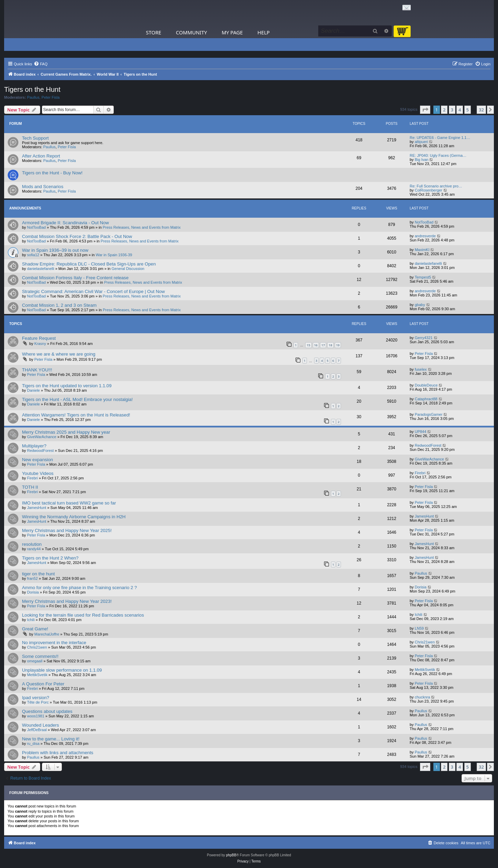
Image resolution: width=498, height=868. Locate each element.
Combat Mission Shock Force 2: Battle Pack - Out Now (77, 236)
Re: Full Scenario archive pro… (436, 186)
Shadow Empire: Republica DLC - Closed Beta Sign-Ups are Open (89, 264)
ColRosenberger (429, 190)
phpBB (231, 855)
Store (154, 32)
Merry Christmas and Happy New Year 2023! (67, 601)
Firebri (32, 478)
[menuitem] (41, 64)
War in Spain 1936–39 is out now (55, 250)
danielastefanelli (41, 269)
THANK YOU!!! (37, 370)
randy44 (34, 549)
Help (264, 32)
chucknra (423, 697)
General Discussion (128, 269)
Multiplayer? (34, 446)
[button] (425, 110)
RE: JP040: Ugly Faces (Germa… (438, 155)
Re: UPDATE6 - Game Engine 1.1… (440, 138)
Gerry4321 (424, 338)
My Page (232, 32)
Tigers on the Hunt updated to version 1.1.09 (67, 386)
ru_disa (33, 744)
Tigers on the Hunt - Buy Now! (52, 173)
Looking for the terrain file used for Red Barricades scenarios (83, 615)
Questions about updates (47, 711)
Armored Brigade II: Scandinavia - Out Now (65, 223)
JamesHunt (37, 508)
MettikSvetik (37, 675)
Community (191, 32)
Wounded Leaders (41, 725)
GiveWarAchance (42, 437)
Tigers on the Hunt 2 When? (50, 558)
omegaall (35, 661)
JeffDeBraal (37, 730)
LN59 (419, 628)
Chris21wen (37, 647)
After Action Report (41, 156)
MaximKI (422, 250)
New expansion (37, 460)
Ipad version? (36, 698)
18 (330, 345)
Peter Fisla (51, 97)
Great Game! (35, 629)
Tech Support (35, 138)
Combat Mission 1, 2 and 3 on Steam (59, 305)
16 (316, 345)
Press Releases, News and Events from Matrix (142, 227)
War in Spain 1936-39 (114, 255)
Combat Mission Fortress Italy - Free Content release (75, 278)
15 (308, 345)
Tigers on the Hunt (32, 89)
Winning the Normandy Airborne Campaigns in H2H (74, 517)
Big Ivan (422, 160)
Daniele (34, 390)
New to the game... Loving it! (51, 739)
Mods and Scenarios (43, 187)
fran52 (32, 578)
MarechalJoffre (47, 634)
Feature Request (39, 338)
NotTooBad (36, 227)
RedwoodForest (41, 451)
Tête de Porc (38, 702)
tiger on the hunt (38, 574)
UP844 (421, 432)
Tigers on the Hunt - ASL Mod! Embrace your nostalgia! (77, 399)
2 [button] (444, 110)
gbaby (420, 305)
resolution (32, 544)
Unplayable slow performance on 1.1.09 (62, 670)
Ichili (31, 620)
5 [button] (468, 110)
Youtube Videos (38, 473)
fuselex (421, 369)
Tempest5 (423, 277)
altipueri (422, 142)
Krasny (40, 344)
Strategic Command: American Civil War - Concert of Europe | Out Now (93, 291)
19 (338, 345)
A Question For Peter (43, 684)
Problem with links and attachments (58, 753)
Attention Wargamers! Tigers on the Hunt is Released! (76, 415)
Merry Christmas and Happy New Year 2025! (67, 530)
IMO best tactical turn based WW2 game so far (69, 503)
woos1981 (36, 716)
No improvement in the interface (54, 643)
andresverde (425, 236)
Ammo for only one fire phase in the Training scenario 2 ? (79, 588)
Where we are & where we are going (59, 354)
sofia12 (33, 255)
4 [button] (460, 110)
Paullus (33, 97)
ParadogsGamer (429, 414)
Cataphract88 (426, 399)
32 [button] (481, 110)
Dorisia (33, 592)
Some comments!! (40, 656)
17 (323, 345)
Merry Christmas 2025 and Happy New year (66, 432)
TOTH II (30, 487)
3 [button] (452, 110)
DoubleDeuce (426, 385)
